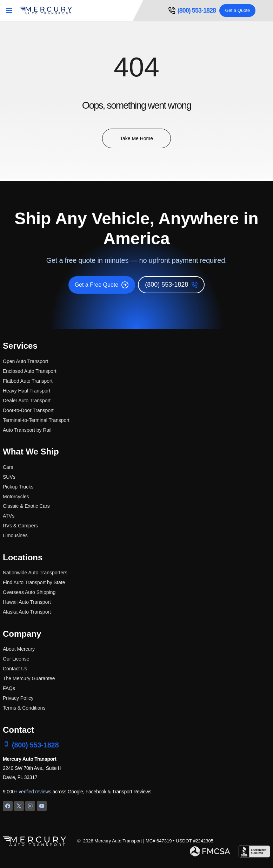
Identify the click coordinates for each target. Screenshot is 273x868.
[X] (19, 806)
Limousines (15, 535)
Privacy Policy (18, 698)
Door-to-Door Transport (28, 410)
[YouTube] (42, 806)
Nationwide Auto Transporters (35, 573)
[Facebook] (8, 806)
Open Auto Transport (25, 361)
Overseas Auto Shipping (29, 592)
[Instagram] (30, 806)
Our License (16, 659)
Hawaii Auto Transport (27, 602)
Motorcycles (16, 497)
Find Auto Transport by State (34, 582)
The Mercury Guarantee (29, 678)
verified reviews (35, 792)
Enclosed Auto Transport (30, 371)
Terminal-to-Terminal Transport (36, 420)
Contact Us (15, 669)
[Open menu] (9, 10)
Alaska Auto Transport (27, 612)
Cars (8, 467)
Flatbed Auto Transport (28, 381)
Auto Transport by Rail (27, 430)
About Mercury (19, 649)
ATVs (9, 516)
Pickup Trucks (18, 487)
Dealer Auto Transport (27, 401)
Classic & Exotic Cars (26, 506)
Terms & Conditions (24, 708)
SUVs (9, 477)
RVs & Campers (20, 526)
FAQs (9, 688)
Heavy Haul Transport (26, 391)
